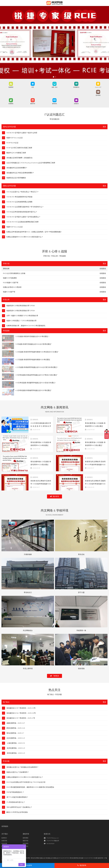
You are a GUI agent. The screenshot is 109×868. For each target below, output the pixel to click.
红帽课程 (11, 104)
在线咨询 (27, 865)
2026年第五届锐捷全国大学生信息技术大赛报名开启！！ (41, 426)
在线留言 (76, 104)
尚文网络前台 (28, 631)
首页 (33, 87)
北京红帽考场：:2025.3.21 (16, 738)
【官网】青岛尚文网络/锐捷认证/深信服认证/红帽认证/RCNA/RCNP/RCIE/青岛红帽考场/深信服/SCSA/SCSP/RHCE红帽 (61, 858)
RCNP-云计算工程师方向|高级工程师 (19, 148)
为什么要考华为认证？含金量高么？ (19, 807)
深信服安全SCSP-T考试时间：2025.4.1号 (21, 718)
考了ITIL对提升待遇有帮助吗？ (17, 797)
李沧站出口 (28, 592)
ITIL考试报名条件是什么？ (16, 802)
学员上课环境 (28, 669)
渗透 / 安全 (55, 87)
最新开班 (33, 104)
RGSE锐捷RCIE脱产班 (11, 283)
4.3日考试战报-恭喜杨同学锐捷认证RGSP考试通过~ (34, 390)
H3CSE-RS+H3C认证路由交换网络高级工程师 (22, 222)
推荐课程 (25, 838)
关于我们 (5, 834)
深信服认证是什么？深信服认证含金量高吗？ (22, 767)
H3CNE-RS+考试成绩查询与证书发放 (19, 197)
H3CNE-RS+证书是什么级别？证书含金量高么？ (23, 217)
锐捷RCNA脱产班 (9, 292)
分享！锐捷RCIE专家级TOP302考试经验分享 (22, 316)
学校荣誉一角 (81, 631)
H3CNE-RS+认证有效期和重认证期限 (19, 202)
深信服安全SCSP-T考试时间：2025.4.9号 (21, 708)
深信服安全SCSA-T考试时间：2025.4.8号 (21, 713)
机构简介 (4, 838)
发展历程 (4, 841)
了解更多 (54, 676)
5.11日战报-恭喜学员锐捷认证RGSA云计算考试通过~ (34, 344)
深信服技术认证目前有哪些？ (17, 168)
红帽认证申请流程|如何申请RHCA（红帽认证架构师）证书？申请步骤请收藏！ (34, 232)
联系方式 (47, 834)
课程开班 (26, 834)
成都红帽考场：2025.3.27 (16, 723)
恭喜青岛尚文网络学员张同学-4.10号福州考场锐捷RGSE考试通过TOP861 (95, 465)
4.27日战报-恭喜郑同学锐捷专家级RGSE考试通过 (33, 360)
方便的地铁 (28, 554)
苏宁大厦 (81, 592)
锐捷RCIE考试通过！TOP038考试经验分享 (21, 321)
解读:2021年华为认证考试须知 (17, 812)
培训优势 (4, 844)
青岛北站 (81, 554)
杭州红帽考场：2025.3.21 (16, 748)
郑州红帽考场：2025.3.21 (16, 753)
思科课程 (98, 95)
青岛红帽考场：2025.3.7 (15, 733)
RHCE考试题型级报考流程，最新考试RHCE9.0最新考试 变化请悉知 (30, 787)
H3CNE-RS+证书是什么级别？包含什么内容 (22, 133)
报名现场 (81, 669)
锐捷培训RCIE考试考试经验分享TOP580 (21, 306)
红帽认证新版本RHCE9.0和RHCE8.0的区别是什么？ (25, 237)
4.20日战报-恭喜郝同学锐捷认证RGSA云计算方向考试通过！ (37, 367)
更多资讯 (54, 496)
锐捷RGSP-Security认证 (15, 138)
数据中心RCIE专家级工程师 (16, 153)
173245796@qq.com (53, 838)
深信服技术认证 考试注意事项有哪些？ (20, 173)
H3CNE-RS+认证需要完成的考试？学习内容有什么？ (25, 207)
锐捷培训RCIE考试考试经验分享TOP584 (21, 311)
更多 (104, 127)
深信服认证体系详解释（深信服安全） (20, 158)
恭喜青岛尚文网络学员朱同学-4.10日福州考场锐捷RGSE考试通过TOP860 (41, 484)
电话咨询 (82, 865)
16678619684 (50, 844)
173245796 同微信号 (53, 841)
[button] (53, 77)
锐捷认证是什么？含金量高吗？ (18, 772)
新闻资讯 (54, 104)
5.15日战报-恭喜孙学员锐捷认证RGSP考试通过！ (33, 336)
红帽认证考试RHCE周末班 (12, 287)
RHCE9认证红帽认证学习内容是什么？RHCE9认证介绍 (26, 782)
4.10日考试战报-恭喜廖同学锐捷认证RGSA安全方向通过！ (36, 383)
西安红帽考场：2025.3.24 (16, 728)
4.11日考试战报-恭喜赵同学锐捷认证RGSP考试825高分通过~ (37, 375)
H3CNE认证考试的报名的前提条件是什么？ (22, 212)
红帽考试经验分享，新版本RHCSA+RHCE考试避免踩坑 (26, 326)
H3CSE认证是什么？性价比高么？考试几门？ (23, 192)
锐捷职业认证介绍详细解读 (16, 178)
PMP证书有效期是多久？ (15, 792)
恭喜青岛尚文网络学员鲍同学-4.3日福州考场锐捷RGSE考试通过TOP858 (95, 484)
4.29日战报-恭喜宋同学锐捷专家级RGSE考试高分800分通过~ (37, 352)
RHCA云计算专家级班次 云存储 (14, 273)
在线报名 (103, 273)
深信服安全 (76, 87)
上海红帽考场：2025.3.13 (16, 743)
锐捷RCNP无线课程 (10, 278)
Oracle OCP (98, 87)
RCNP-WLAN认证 (12, 143)
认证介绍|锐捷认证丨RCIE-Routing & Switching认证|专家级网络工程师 (31, 163)
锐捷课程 (11, 87)
